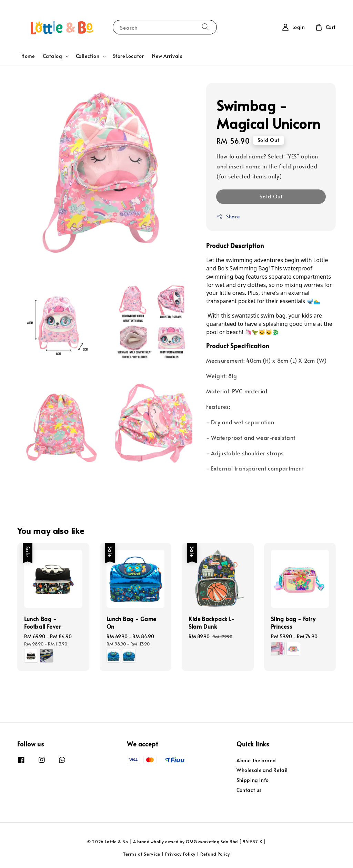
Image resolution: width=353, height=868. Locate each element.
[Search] (205, 27)
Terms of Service (142, 854)
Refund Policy (215, 854)
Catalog (52, 56)
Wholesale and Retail (262, 770)
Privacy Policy (180, 854)
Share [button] (228, 216)
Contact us (249, 790)
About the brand (256, 761)
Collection (88, 56)
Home (28, 56)
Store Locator (129, 56)
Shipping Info (253, 780)
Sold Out (271, 196)
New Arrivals (167, 56)
